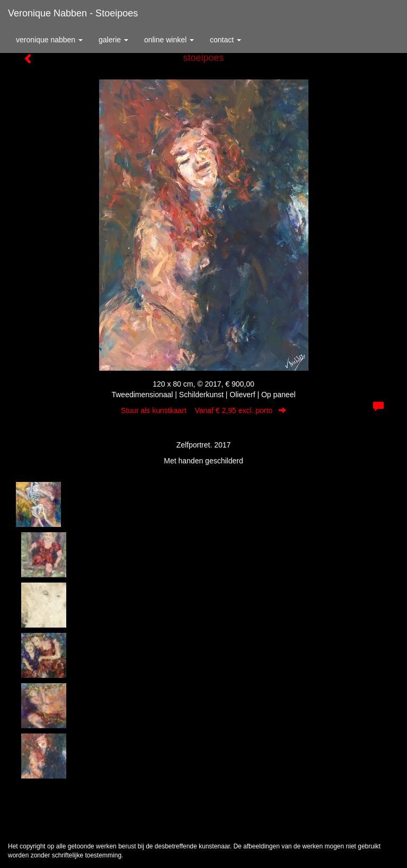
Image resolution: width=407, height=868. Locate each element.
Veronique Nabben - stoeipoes (73, 13)
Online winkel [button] (169, 40)
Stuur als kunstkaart (203, 410)
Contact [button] (225, 40)
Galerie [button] (113, 40)
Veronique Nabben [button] (49, 40)
